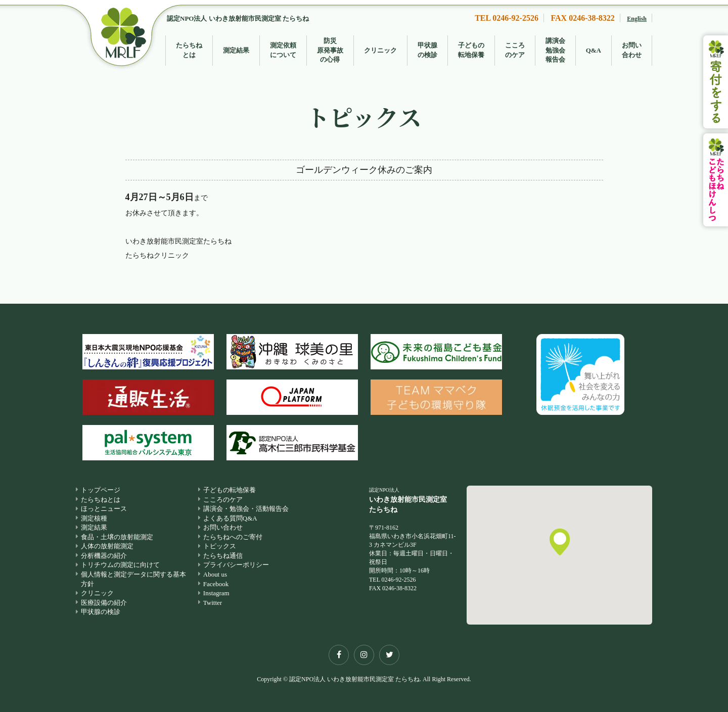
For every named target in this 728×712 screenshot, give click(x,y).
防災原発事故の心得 (330, 50)
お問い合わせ (632, 50)
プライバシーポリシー (236, 565)
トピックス (220, 547)
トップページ (101, 490)
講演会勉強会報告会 (555, 50)
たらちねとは (189, 50)
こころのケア (515, 50)
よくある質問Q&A (230, 518)
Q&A (594, 50)
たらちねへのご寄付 (233, 537)
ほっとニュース (104, 509)
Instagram (216, 594)
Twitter (213, 603)
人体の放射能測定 (107, 547)
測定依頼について (283, 50)
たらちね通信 (223, 556)
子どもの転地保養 (471, 50)
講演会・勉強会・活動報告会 (246, 509)
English (637, 19)
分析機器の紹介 (104, 556)
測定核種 (94, 518)
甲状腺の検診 (427, 50)
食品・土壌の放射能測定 (117, 537)
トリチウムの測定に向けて (120, 565)
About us (215, 574)
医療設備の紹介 (104, 603)
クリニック (380, 50)
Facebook (216, 584)
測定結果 (236, 50)
